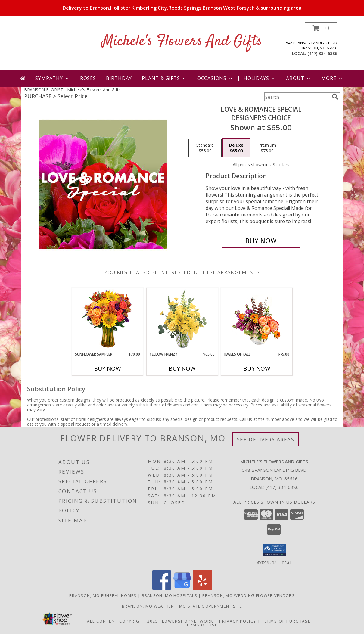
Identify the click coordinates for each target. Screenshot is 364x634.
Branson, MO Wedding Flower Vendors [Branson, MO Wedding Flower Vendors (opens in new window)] (249, 595)
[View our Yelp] (203, 588)
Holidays (260, 78)
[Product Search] (297, 97)
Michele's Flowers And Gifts (182, 41)
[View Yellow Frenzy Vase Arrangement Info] (182, 320)
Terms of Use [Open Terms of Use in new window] (201, 625)
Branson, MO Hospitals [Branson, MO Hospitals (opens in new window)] (170, 595)
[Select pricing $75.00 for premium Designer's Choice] (267, 148)
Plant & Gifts (164, 78)
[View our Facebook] (162, 588)
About (299, 78)
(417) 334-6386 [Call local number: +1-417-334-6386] (322, 53)
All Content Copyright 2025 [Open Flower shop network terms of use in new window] (123, 621)
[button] (321, 28)
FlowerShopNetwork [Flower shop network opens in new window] (187, 621)
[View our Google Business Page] (182, 588)
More (332, 78)
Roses (88, 78)
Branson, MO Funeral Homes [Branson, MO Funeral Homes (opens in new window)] (103, 595)
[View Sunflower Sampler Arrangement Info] (107, 320)
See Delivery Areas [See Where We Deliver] (266, 439)
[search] (335, 97)
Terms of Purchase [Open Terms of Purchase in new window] (286, 621)
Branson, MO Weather (148, 606)
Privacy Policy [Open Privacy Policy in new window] (238, 621)
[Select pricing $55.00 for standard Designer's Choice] (205, 148)
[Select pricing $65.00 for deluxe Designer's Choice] (236, 148)
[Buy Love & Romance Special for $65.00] (261, 241)
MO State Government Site (211, 606)
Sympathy (53, 78)
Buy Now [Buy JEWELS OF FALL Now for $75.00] (257, 368)
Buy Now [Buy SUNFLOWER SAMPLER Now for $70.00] (107, 368)
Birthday (119, 78)
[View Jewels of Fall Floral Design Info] (257, 320)
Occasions (215, 78)
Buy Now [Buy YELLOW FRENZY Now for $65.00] (182, 368)
